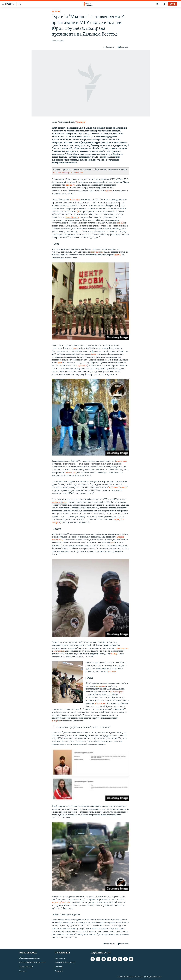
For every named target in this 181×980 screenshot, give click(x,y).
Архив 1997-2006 (26, 967)
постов (118, 255)
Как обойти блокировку (65, 962)
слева (113, 543)
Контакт (23, 971)
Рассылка (59, 967)
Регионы (56, 12)
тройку (114, 654)
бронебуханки (72, 217)
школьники (123, 648)
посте (76, 348)
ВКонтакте (71, 473)
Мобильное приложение (30, 958)
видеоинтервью (59, 502)
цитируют (56, 721)
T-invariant (80, 122)
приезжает (101, 686)
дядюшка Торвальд (118, 487)
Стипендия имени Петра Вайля (32, 962)
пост (60, 363)
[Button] (109, 47)
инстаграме (122, 461)
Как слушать (60, 958)
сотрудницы (59, 651)
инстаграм (67, 173)
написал (108, 191)
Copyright (59, 971)
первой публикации (61, 902)
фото (79, 211)
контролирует (117, 692)
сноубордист (82, 366)
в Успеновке (100, 704)
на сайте (112, 672)
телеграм (78, 173)
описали (121, 223)
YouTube (57, 173)
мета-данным (97, 252)
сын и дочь (70, 185)
